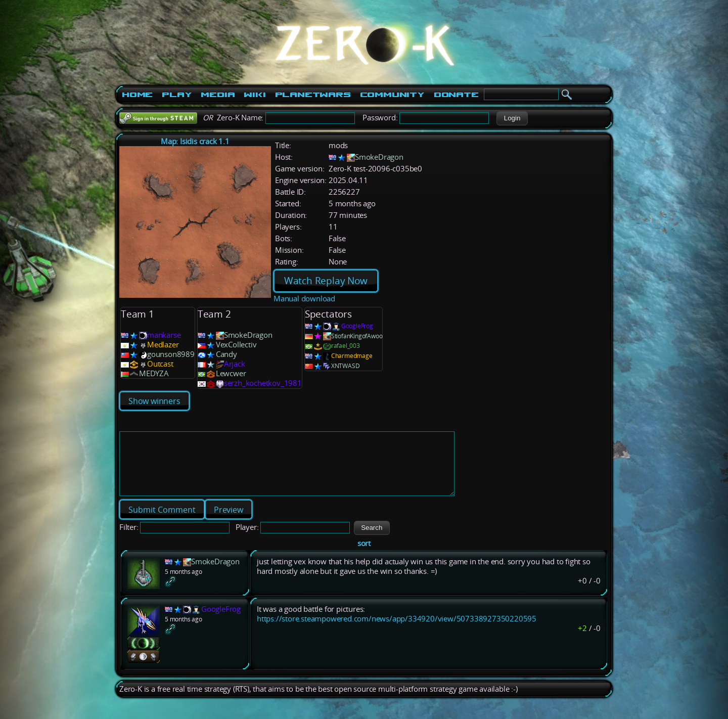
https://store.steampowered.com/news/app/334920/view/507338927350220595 (397, 631)
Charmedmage (352, 356)
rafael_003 (346, 346)
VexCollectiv (236, 345)
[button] (512, 118)
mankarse (164, 335)
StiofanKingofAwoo (357, 336)
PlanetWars (313, 95)
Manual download (304, 299)
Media (218, 95)
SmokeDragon (379, 157)
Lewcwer (231, 373)
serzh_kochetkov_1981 (263, 383)
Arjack (235, 364)
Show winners (154, 401)
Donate (456, 95)
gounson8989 (171, 354)
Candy (226, 354)
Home (137, 95)
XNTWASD (346, 366)
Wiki (255, 95)
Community (392, 95)
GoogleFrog (357, 326)
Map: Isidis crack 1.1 (195, 141)
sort (364, 555)
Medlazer (163, 345)
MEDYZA (154, 373)
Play (177, 95)
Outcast (160, 364)
